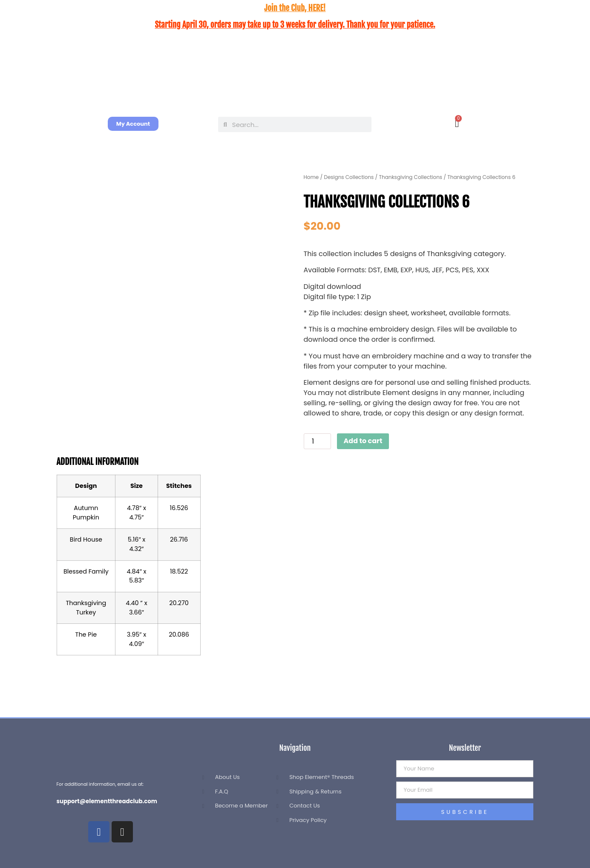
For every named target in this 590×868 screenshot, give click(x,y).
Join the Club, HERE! (295, 8)
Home (311, 177)
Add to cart (363, 441)
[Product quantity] (317, 441)
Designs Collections (349, 177)
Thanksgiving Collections (410, 177)
